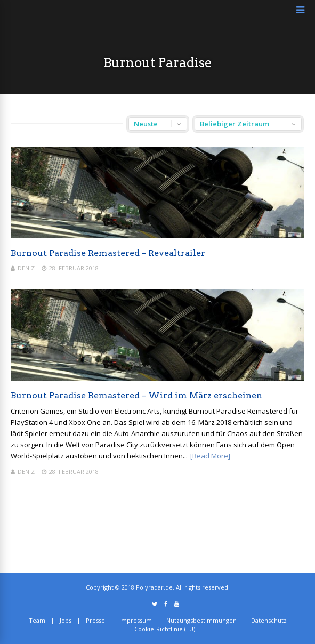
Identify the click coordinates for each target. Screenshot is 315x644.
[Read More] (210, 456)
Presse (95, 620)
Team (37, 620)
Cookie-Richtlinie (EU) (165, 629)
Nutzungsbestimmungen (201, 620)
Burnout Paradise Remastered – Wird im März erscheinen (136, 395)
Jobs (66, 620)
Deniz (26, 268)
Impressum (136, 620)
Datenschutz (269, 620)
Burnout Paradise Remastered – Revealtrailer (108, 253)
